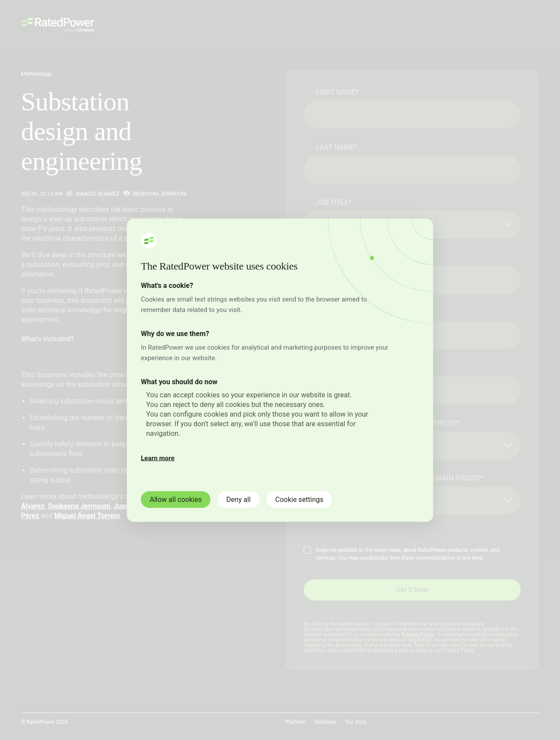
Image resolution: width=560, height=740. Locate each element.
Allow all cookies (176, 499)
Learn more (158, 458)
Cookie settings (299, 499)
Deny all (238, 499)
